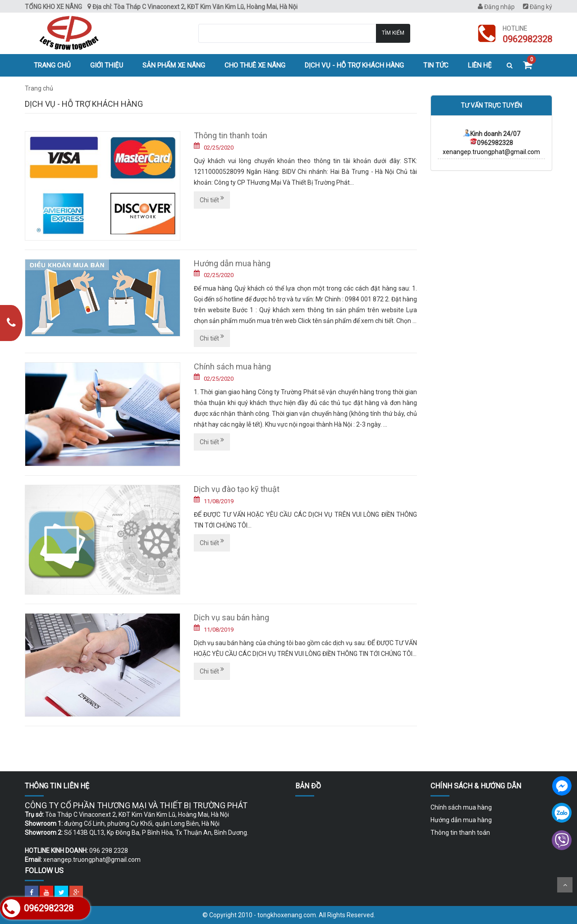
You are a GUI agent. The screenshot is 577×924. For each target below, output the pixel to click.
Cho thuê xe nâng (255, 65)
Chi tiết (212, 199)
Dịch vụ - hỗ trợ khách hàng (354, 65)
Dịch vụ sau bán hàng (231, 617)
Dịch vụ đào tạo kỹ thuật (237, 489)
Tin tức (436, 65)
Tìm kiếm (393, 33)
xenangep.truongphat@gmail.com (491, 152)
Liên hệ (480, 65)
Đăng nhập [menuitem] (496, 7)
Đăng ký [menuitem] (538, 7)
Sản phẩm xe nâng (174, 65)
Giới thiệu (107, 65)
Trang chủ (52, 65)
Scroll (565, 885)
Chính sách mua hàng (232, 366)
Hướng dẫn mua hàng (232, 263)
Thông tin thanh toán (231, 135)
